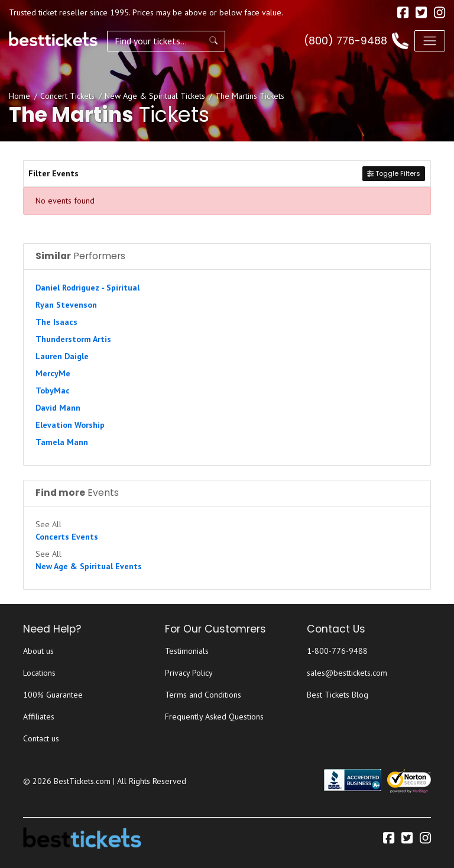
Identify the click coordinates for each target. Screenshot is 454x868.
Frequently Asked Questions (214, 717)
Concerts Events (67, 537)
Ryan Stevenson (66, 305)
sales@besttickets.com (347, 673)
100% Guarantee (53, 695)
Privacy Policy (189, 673)
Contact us (41, 738)
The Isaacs (56, 322)
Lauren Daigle (62, 356)
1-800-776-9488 (337, 651)
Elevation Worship (70, 425)
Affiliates (39, 717)
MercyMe (53, 373)
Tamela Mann (62, 442)
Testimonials (187, 651)
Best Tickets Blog (338, 695)
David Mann (58, 408)
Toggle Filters (394, 173)
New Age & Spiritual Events (89, 566)
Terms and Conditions (203, 695)
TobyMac (53, 391)
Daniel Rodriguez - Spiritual (87, 288)
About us (38, 651)
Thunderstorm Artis (73, 339)
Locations (39, 673)
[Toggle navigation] (430, 41)
